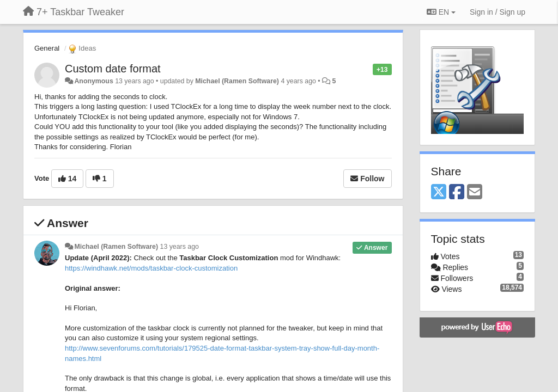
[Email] (475, 192)
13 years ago (180, 247)
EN (441, 12)
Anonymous (93, 81)
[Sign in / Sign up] (498, 12)
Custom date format (113, 69)
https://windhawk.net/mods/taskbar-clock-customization (151, 268)
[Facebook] (457, 192)
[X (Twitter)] (439, 192)
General (47, 48)
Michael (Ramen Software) (237, 81)
